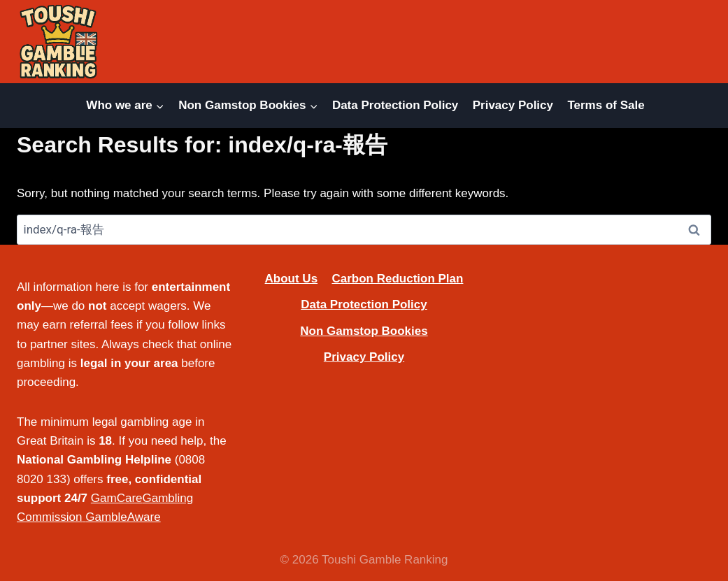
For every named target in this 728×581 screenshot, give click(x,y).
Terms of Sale (606, 105)
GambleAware (123, 517)
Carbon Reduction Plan (397, 279)
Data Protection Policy (395, 105)
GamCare (117, 498)
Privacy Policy (513, 105)
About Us (292, 279)
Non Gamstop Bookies (364, 331)
